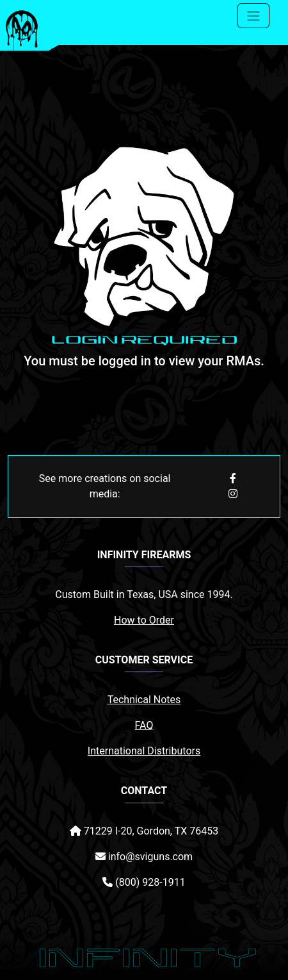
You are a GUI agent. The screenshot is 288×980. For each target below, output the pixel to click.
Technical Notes (144, 700)
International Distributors (144, 751)
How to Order (144, 620)
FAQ (144, 725)
